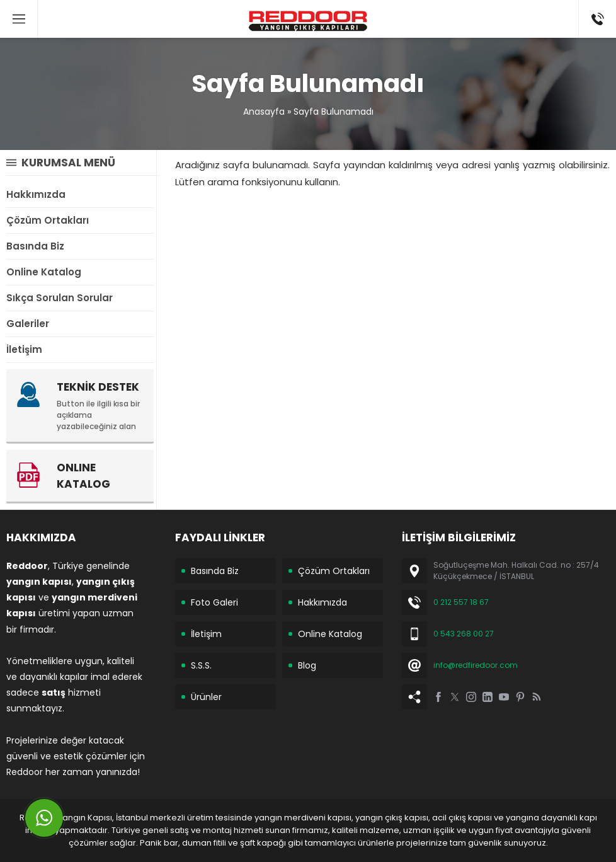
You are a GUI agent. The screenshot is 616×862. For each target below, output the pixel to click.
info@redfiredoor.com (476, 665)
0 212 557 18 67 (461, 602)
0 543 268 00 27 (464, 634)
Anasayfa (264, 112)
